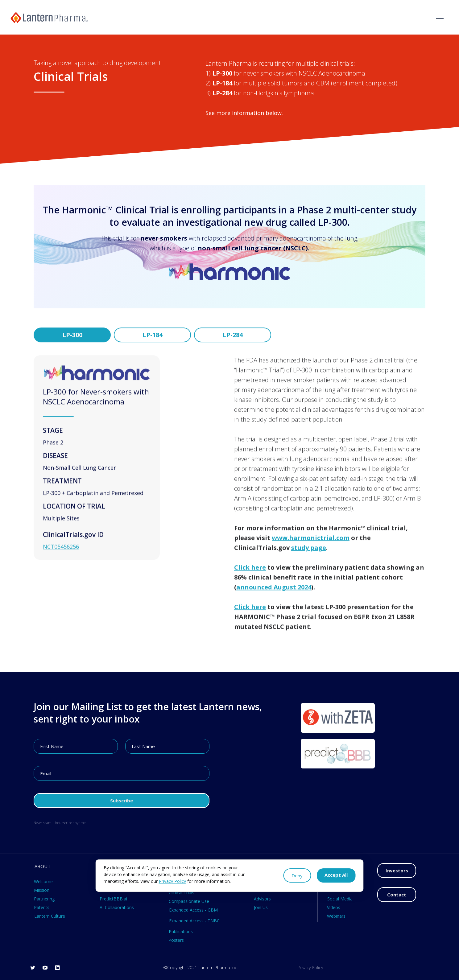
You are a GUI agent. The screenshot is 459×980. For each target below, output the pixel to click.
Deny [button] (297, 875)
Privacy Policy (310, 968)
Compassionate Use (189, 901)
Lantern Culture (50, 916)
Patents (42, 907)
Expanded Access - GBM (193, 910)
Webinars (336, 916)
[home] (49, 17)
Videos (334, 907)
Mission (42, 890)
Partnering (44, 899)
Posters (176, 940)
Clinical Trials (182, 893)
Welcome (43, 881)
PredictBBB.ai (113, 899)
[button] (440, 17)
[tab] (72, 340)
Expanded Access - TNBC (194, 921)
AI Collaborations (117, 907)
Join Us (261, 907)
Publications (181, 931)
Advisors (262, 899)
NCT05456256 (61, 557)
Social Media (340, 899)
